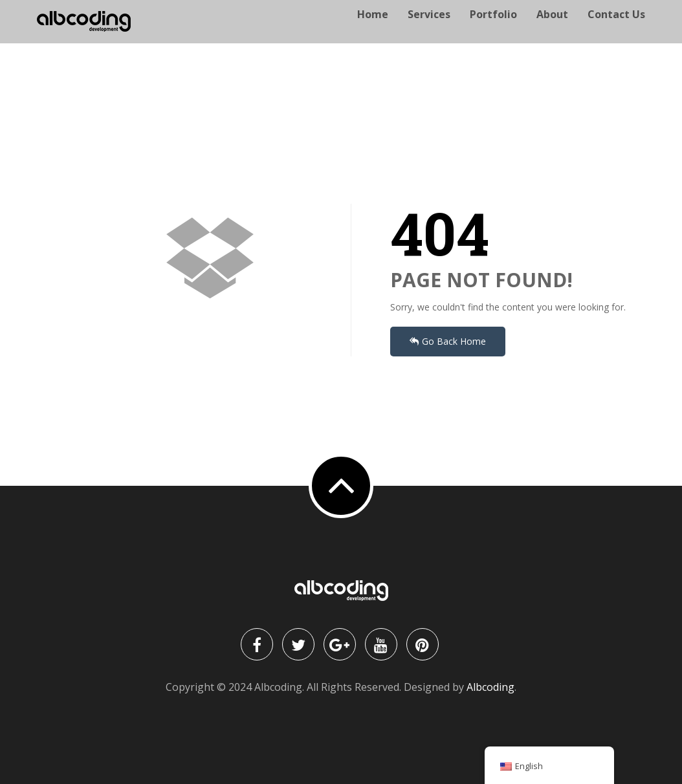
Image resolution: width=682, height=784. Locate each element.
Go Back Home (448, 341)
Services (429, 30)
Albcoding (490, 687)
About (552, 30)
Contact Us (616, 30)
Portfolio (493, 30)
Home (373, 30)
